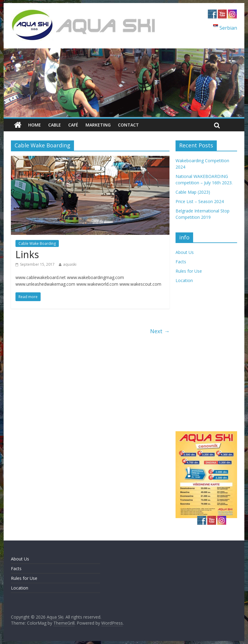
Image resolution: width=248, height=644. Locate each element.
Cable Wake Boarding (37, 243)
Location (184, 280)
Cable (55, 125)
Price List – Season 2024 (200, 201)
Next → (160, 331)
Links (27, 254)
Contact (128, 125)
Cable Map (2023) (193, 192)
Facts (181, 262)
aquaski (70, 264)
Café (73, 125)
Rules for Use (189, 271)
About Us (185, 252)
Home (35, 125)
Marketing (98, 125)
